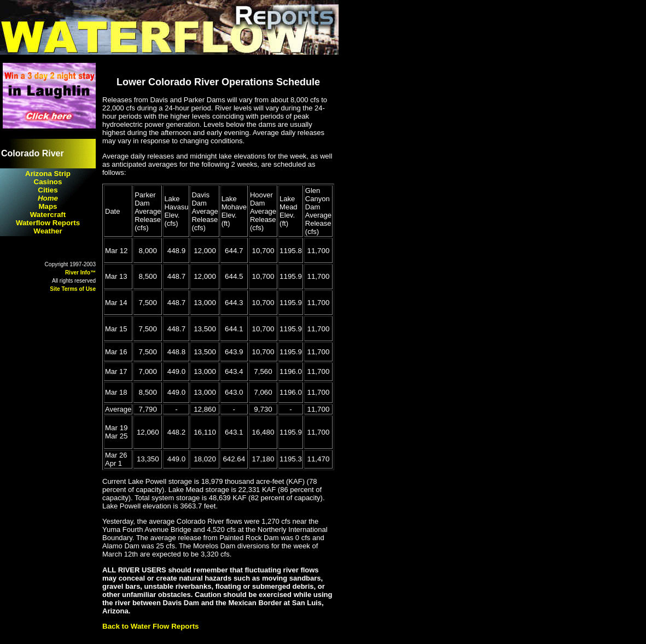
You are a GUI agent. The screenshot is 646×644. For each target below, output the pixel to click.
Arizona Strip (48, 174)
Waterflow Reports (48, 223)
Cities (48, 190)
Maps (48, 206)
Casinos (48, 182)
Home (48, 198)
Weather (48, 231)
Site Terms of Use (73, 289)
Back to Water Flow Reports (151, 626)
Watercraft (48, 215)
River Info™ (80, 273)
